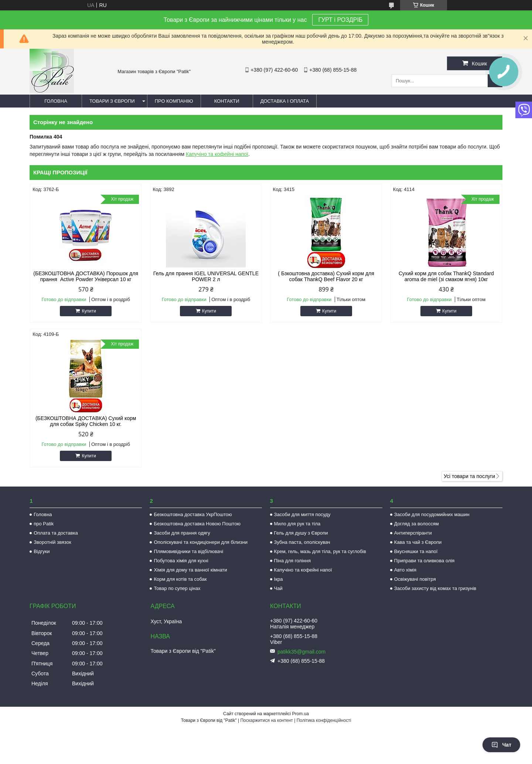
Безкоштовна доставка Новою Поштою (197, 524)
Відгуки (42, 551)
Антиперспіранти (413, 533)
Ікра (279, 579)
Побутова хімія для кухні (181, 561)
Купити (89, 311)
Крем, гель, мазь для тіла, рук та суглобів (320, 551)
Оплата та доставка (56, 533)
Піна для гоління (292, 561)
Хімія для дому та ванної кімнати (190, 570)
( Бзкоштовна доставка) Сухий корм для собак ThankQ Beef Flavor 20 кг (326, 276)
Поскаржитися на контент (266, 720)
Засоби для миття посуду (302, 514)
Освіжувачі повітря (415, 579)
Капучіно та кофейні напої (217, 154)
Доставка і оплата (285, 101)
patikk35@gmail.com (301, 652)
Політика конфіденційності (324, 720)
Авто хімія (405, 570)
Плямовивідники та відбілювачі (188, 551)
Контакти (227, 101)
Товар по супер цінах (177, 588)
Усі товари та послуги (469, 476)
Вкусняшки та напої (416, 551)
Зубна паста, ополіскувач (302, 542)
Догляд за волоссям (417, 524)
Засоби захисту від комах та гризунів (435, 588)
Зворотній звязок (52, 542)
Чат (501, 745)
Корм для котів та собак (180, 579)
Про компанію (174, 101)
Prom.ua (301, 714)
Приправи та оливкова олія (424, 561)
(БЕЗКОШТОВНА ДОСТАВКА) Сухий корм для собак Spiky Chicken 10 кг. (86, 421)
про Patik (44, 524)
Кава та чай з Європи (418, 542)
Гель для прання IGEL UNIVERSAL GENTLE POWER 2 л (206, 276)
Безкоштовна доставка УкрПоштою (193, 514)
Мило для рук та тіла (297, 524)
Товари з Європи (112, 101)
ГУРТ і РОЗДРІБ (340, 20)
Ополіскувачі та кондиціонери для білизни (201, 542)
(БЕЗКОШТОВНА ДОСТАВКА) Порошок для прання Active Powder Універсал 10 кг (86, 276)
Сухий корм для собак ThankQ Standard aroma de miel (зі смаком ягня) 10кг (446, 276)
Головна (56, 101)
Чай (278, 588)
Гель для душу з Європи (301, 533)
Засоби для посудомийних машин (432, 514)
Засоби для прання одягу (182, 533)
